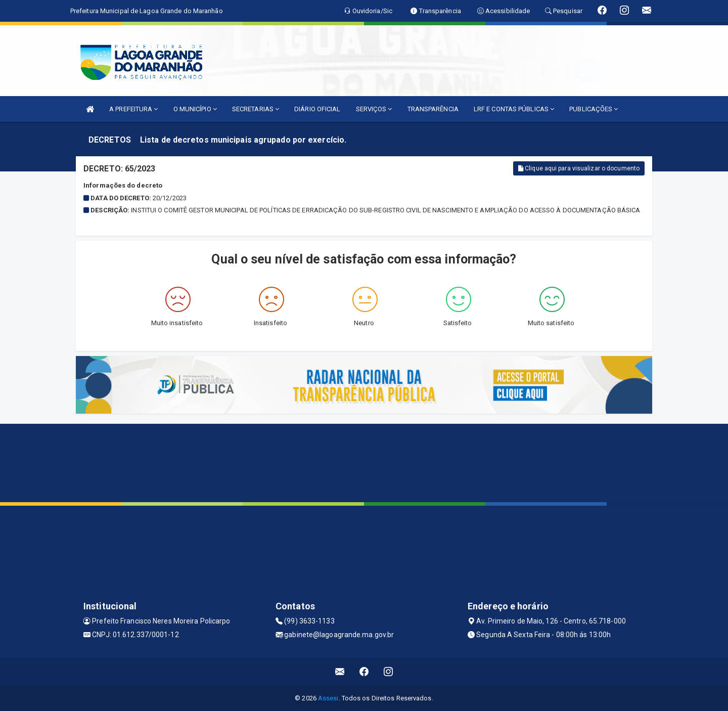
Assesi (328, 698)
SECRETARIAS (256, 109)
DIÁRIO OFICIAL (317, 109)
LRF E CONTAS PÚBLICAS (514, 109)
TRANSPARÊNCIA (433, 109)
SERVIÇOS (374, 109)
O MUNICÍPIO (195, 109)
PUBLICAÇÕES (594, 109)
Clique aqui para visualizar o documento (579, 168)
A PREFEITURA (133, 109)
